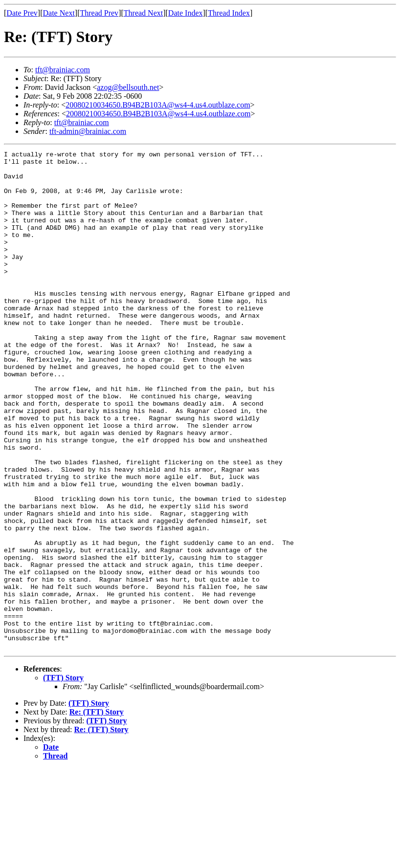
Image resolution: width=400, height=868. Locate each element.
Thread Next (143, 13)
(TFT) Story (63, 777)
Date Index (186, 13)
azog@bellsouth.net (128, 87)
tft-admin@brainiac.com (88, 131)
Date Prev (22, 13)
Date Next (59, 13)
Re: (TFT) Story (97, 812)
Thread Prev (99, 13)
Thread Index (229, 13)
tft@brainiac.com (63, 70)
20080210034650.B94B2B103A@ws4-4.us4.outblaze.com (158, 105)
